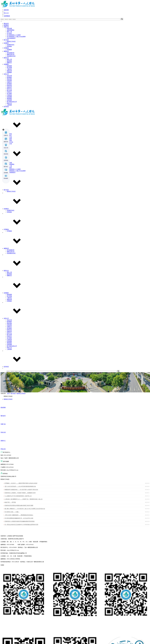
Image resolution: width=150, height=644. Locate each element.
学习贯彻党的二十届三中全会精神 (16, 37)
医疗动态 (6, 40)
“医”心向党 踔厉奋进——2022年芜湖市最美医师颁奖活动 (20, 486)
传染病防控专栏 (11, 56)
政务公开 (9, 103)
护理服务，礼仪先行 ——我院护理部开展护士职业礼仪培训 (21, 483)
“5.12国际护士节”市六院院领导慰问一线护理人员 (18, 496)
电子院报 (9, 67)
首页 (8, 393)
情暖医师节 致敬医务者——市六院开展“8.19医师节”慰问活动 (21, 490)
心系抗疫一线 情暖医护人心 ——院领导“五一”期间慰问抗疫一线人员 (23, 499)
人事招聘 (9, 105)
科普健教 (9, 97)
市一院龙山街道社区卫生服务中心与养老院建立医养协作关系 (21, 525)
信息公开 (6, 74)
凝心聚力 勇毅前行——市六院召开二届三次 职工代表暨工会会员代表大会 (25, 509)
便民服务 (9, 98)
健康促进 (6, 51)
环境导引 (9, 92)
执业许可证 (10, 142)
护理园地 (6, 48)
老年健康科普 (11, 53)
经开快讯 (6, 107)
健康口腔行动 (11, 54)
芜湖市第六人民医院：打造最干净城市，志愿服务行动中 (20, 493)
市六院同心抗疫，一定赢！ (12, 512)
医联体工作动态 (11, 41)
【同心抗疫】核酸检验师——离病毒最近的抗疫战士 (19, 515)
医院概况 (6, 25)
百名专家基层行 (11, 38)
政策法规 (9, 28)
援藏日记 (9, 63)
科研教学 (6, 43)
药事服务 (9, 72)
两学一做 (9, 32)
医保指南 (9, 66)
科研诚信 (9, 46)
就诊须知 (9, 79)
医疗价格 (9, 90)
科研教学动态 (11, 45)
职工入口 (6, 13)
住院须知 (9, 80)
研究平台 (9, 89)
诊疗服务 (9, 94)
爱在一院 (9, 59)
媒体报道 (9, 61)
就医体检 (6, 10)
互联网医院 (7, 16)
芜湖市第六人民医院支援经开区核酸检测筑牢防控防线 (20, 521)
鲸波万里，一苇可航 (10, 502)
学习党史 (9, 33)
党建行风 (6, 27)
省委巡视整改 (11, 30)
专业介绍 (9, 76)
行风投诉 (9, 95)
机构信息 (9, 85)
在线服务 (6, 64)
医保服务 (9, 77)
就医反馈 (9, 71)
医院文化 (6, 58)
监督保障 (9, 100)
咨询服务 (9, 84)
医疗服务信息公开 (12, 102)
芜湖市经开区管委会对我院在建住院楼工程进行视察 (19, 505)
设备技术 (9, 87)
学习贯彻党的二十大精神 (14, 35)
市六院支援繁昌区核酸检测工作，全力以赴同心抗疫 (19, 518)
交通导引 (9, 82)
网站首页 (6, 24)
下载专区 (9, 69)
